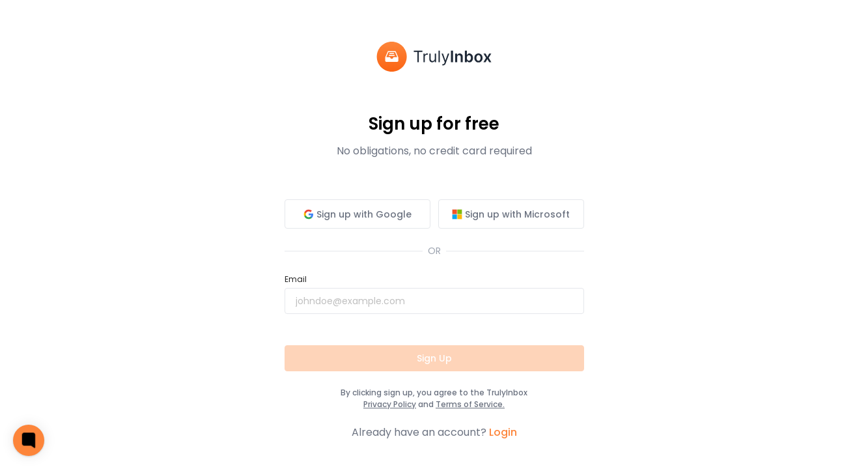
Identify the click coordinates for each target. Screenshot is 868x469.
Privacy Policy (390, 404)
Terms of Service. (470, 404)
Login (503, 432)
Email (296, 279)
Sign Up (434, 358)
